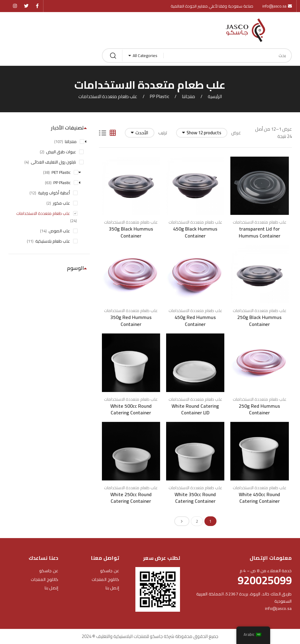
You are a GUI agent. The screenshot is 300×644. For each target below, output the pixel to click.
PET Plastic (61, 172)
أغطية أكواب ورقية (54, 193)
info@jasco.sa (278, 608)
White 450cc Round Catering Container (259, 498)
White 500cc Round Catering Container (131, 409)
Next (182, 521)
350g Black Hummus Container (131, 232)
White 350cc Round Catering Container (195, 498)
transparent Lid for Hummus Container (260, 232)
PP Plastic (159, 96)
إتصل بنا (112, 588)
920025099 (265, 580)
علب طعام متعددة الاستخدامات (260, 222)
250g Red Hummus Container (259, 409)
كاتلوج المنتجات (105, 579)
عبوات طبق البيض (61, 152)
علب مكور (61, 203)
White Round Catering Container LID (195, 409)
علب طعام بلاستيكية (53, 241)
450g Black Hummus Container (195, 232)
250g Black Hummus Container (259, 320)
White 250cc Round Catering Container (131, 498)
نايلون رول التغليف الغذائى (53, 162)
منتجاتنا (188, 96)
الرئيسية (215, 96)
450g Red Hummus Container (195, 320)
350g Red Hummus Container (131, 320)
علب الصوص (59, 231)
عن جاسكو (110, 571)
